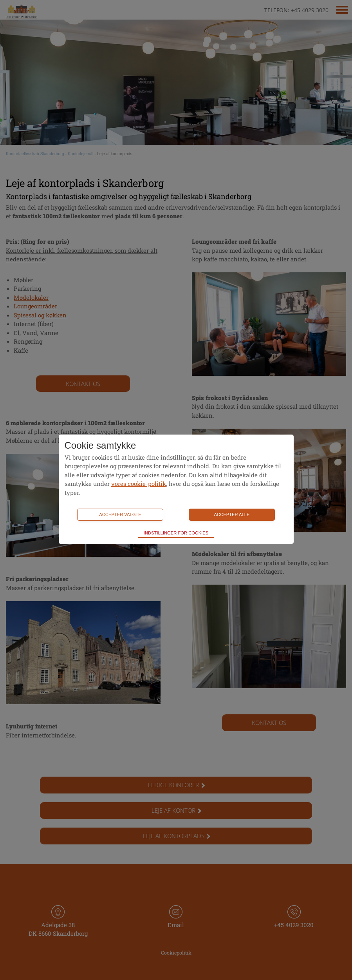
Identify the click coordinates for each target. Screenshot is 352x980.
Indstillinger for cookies (176, 533)
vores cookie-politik (139, 484)
